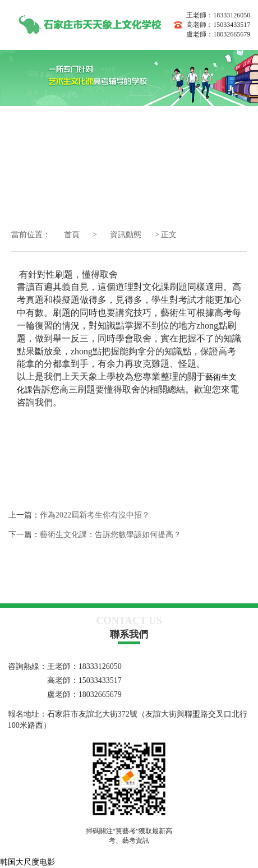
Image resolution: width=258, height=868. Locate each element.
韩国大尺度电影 (27, 862)
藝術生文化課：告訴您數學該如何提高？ (110, 535)
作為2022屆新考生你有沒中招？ (95, 515)
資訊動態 (127, 235)
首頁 (72, 235)
